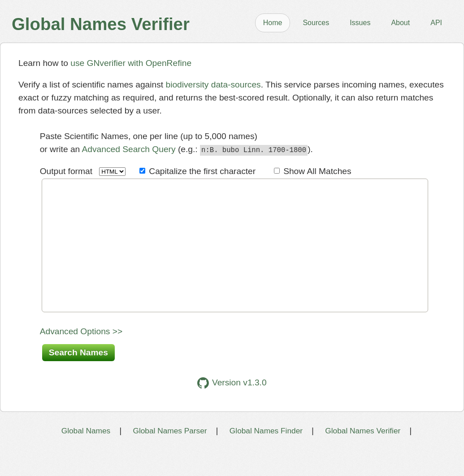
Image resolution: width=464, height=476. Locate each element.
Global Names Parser (170, 457)
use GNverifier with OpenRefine (131, 63)
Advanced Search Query (129, 149)
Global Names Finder (266, 457)
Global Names (86, 457)
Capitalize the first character (202, 170)
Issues (360, 23)
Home (273, 23)
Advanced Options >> (81, 357)
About (400, 23)
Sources (316, 23)
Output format (66, 170)
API (436, 23)
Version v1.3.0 (232, 409)
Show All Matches (317, 170)
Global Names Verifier (363, 457)
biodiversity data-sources (213, 85)
